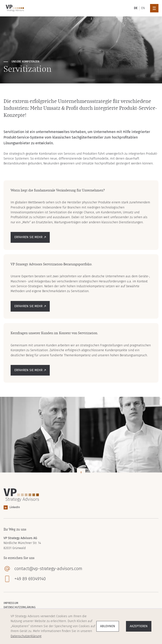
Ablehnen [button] (108, 626)
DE (136, 8)
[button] (154, 8)
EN (143, 8)
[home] (14, 8)
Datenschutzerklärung (26, 636)
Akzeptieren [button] (139, 626)
